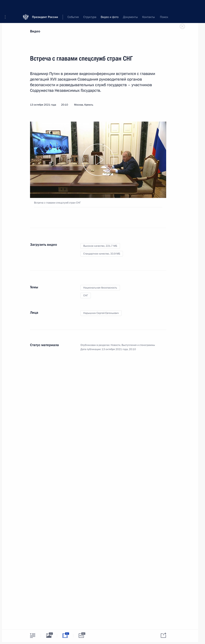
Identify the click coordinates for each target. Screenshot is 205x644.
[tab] (33, 636)
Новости (116, 345)
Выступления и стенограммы (138, 345)
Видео (35, 31)
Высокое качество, (100, 246)
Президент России (45, 6)
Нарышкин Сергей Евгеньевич (101, 313)
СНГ (86, 296)
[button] (7, 6)
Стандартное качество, (102, 254)
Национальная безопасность (100, 288)
